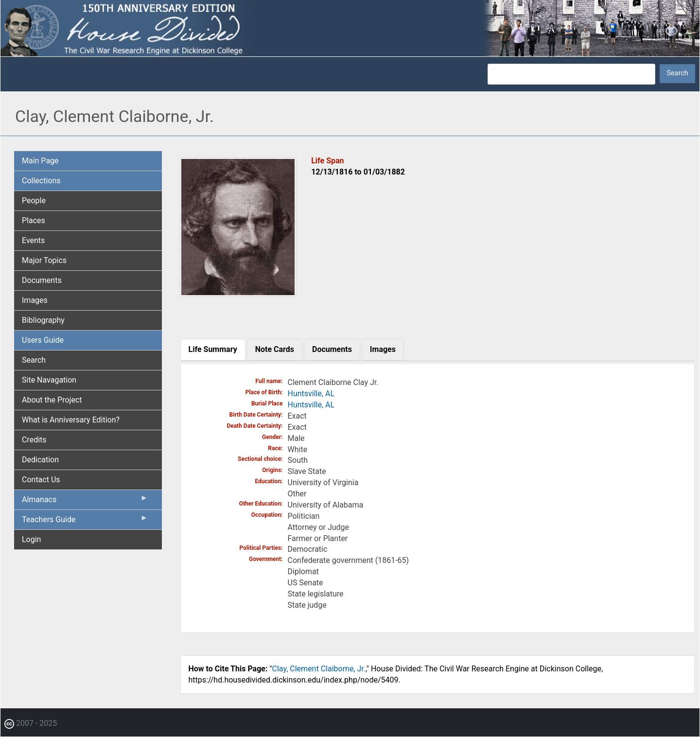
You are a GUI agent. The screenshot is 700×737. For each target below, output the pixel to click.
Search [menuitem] (34, 360)
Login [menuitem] (31, 539)
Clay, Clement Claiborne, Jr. (319, 669)
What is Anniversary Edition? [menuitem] (71, 420)
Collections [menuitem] (41, 181)
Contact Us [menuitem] (41, 480)
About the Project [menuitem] (52, 400)
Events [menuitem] (33, 240)
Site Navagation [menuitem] (49, 380)
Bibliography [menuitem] (43, 320)
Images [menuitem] (35, 300)
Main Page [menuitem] (40, 161)
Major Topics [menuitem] (44, 260)
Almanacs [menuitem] (85, 502)
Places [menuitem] (34, 220)
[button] (238, 293)
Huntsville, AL (311, 394)
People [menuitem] (34, 201)
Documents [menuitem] (42, 280)
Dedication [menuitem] (40, 460)
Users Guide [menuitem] (43, 340)
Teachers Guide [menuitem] (85, 522)
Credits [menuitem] (34, 440)
